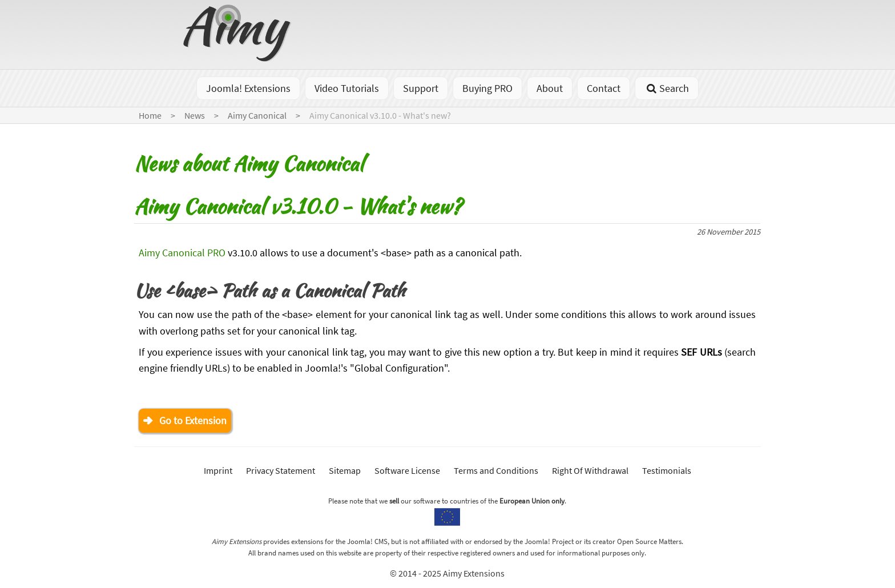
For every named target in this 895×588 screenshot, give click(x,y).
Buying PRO (487, 88)
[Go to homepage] (239, 58)
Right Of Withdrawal (590, 470)
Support (421, 88)
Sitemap (345, 470)
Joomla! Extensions (248, 88)
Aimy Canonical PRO (182, 253)
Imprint (218, 470)
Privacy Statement (281, 470)
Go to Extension (193, 420)
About (550, 88)
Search (666, 88)
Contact (604, 88)
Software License (407, 470)
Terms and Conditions (496, 470)
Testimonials (667, 470)
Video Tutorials (347, 88)
